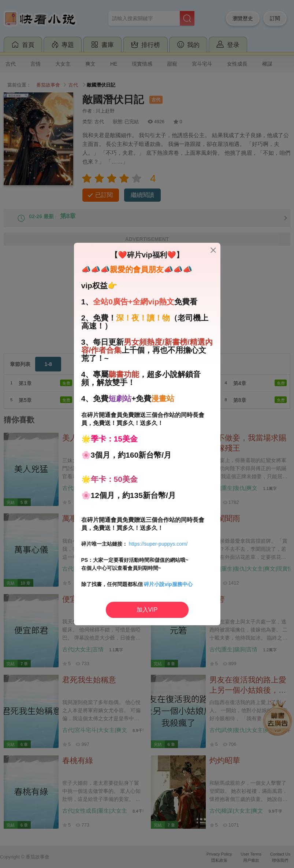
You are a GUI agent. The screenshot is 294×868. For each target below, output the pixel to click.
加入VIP (147, 610)
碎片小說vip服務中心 (168, 584)
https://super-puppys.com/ (158, 544)
